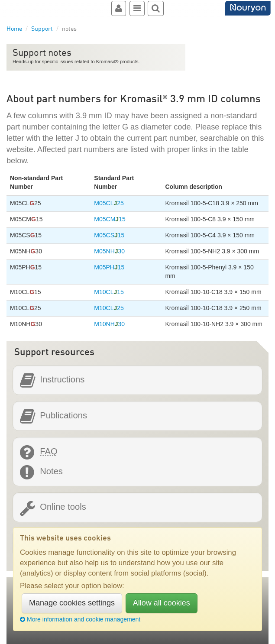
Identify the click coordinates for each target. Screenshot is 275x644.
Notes (51, 471)
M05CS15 (109, 235)
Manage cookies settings (72, 603)
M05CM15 (110, 219)
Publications (63, 416)
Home (14, 29)
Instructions (62, 380)
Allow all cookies (162, 603)
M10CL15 (109, 292)
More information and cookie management (80, 619)
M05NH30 (109, 251)
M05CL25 (109, 203)
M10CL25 (109, 308)
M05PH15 (109, 267)
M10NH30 (109, 324)
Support (42, 29)
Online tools (63, 507)
